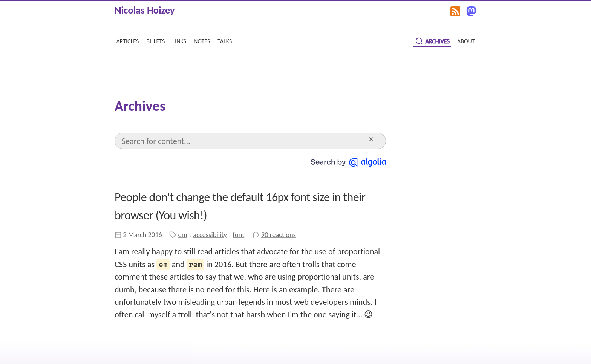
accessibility (210, 235)
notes (202, 41)
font (239, 235)
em (183, 235)
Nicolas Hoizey (145, 10)
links (179, 41)
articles (127, 41)
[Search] (243, 141)
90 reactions (279, 235)
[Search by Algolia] (348, 161)
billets (155, 41)
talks (225, 41)
